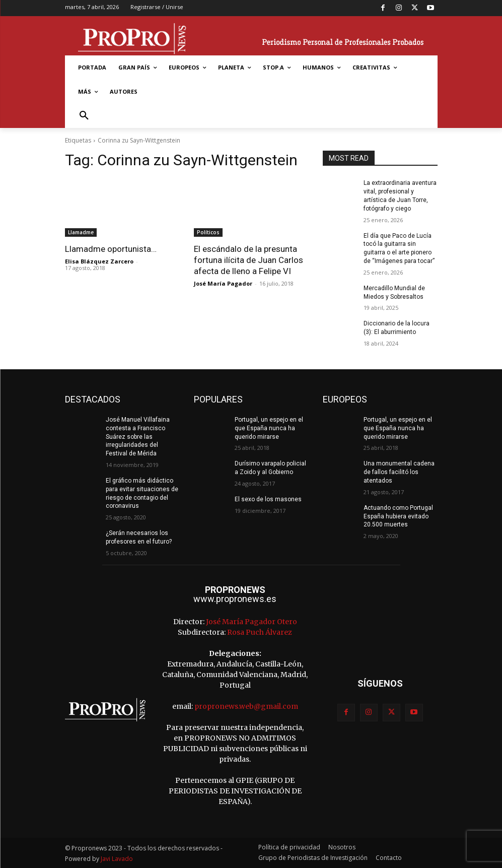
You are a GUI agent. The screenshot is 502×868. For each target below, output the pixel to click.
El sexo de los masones (268, 499)
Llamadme (81, 232)
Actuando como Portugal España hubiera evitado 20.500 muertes (398, 516)
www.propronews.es (235, 599)
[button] (84, 116)
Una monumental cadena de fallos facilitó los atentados (399, 472)
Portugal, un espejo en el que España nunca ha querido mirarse (269, 428)
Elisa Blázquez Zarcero (99, 261)
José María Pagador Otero (252, 622)
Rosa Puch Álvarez (260, 632)
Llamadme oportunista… (111, 249)
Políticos (208, 232)
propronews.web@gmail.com (246, 706)
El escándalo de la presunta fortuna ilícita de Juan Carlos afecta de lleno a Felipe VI (248, 260)
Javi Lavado (117, 859)
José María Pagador (223, 283)
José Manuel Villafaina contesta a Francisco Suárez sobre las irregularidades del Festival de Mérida (138, 437)
